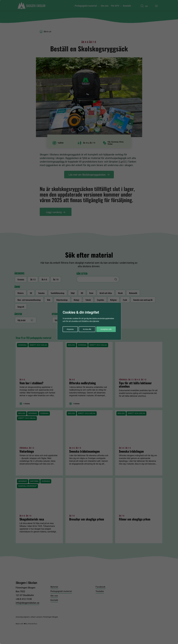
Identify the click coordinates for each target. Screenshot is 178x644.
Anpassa (70, 329)
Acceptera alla (106, 329)
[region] (89, 322)
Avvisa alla (87, 329)
